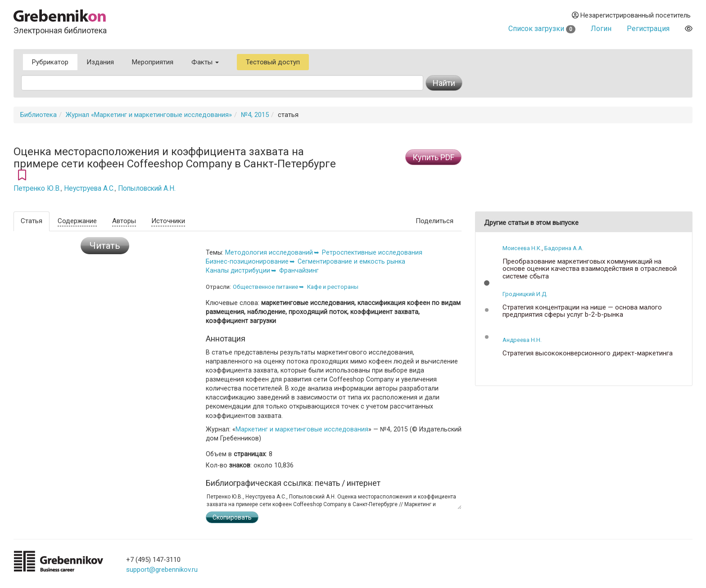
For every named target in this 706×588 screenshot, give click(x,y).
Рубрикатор (50, 62)
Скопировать (232, 517)
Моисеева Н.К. (522, 248)
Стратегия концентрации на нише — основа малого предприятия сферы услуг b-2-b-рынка (582, 311)
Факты (205, 62)
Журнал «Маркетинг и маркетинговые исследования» (149, 115)
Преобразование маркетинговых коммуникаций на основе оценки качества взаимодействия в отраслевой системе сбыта (590, 269)
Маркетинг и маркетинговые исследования (302, 429)
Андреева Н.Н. (522, 340)
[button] (487, 283)
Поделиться (434, 221)
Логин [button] (601, 29)
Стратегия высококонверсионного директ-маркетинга (588, 353)
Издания (100, 62)
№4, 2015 (255, 115)
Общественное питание (265, 287)
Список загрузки (542, 29)
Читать (105, 246)
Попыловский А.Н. (147, 189)
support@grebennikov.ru (162, 570)
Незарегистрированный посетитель (631, 15)
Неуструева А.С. (89, 189)
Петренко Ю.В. (37, 189)
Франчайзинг (299, 270)
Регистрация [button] (648, 29)
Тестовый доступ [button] (273, 62)
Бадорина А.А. (564, 248)
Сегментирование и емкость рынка (351, 261)
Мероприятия (153, 62)
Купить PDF (433, 157)
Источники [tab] (168, 221)
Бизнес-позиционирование (247, 261)
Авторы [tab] (124, 221)
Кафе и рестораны (333, 287)
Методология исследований (269, 252)
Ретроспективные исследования (372, 252)
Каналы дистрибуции (238, 270)
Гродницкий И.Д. (525, 294)
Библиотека (38, 115)
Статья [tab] (32, 221)
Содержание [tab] (77, 221)
